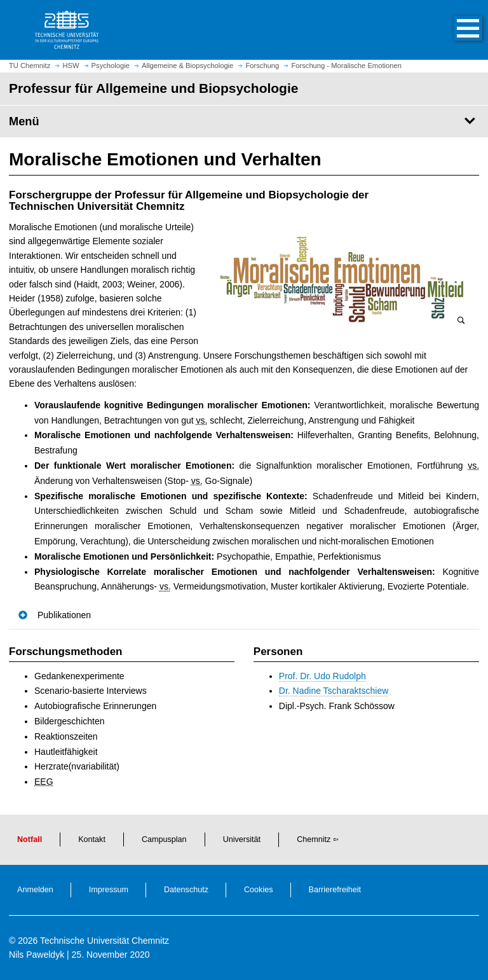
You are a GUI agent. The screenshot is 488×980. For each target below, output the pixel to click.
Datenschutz (186, 890)
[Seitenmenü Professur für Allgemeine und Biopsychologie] (244, 121)
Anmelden (35, 890)
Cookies (259, 890)
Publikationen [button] (64, 615)
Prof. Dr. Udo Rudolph (322, 676)
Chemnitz (314, 839)
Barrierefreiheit (335, 890)
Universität (242, 839)
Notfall (30, 839)
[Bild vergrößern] (342, 279)
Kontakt (92, 839)
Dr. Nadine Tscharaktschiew (334, 691)
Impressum (109, 890)
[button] (455, 30)
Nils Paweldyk (37, 955)
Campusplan (164, 839)
